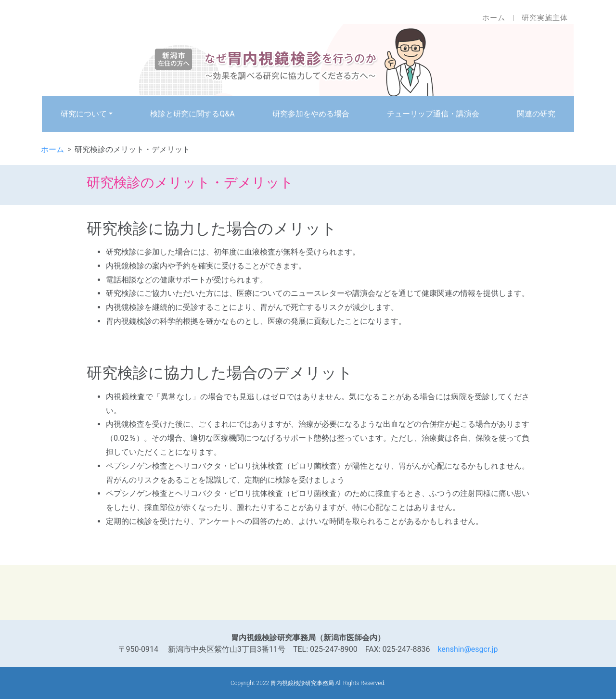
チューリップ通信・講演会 (433, 114)
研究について (84, 114)
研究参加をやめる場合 (311, 114)
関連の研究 (536, 114)
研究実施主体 (545, 18)
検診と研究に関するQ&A (192, 114)
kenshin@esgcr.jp (468, 649)
